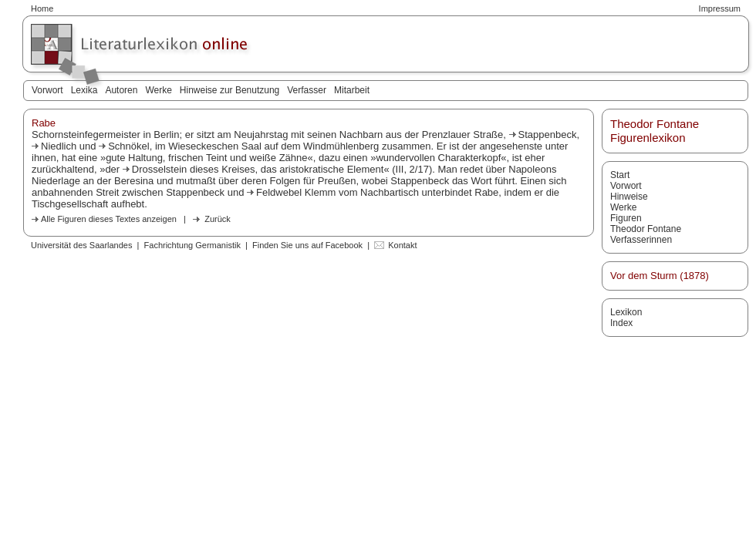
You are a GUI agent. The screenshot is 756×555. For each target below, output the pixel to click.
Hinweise (629, 197)
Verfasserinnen (641, 240)
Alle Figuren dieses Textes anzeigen (109, 219)
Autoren (121, 90)
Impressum (720, 8)
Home (42, 8)
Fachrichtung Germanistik (192, 245)
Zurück (218, 219)
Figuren (626, 218)
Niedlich (59, 146)
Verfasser (307, 90)
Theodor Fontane (646, 229)
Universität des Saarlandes (81, 245)
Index (621, 323)
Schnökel (128, 146)
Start (620, 175)
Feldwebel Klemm (296, 192)
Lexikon (626, 312)
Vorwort (47, 90)
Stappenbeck (548, 135)
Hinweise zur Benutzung (229, 90)
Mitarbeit (352, 90)
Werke (158, 90)
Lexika (84, 90)
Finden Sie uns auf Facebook (307, 245)
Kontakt (402, 245)
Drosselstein (160, 169)
